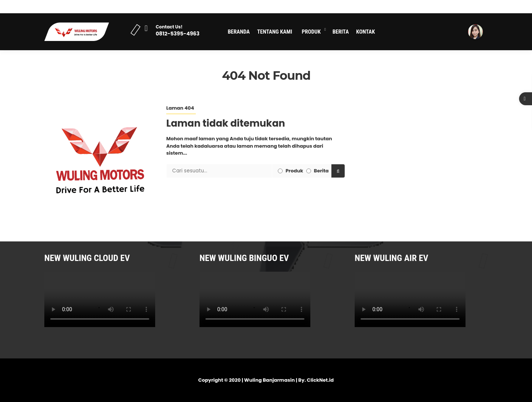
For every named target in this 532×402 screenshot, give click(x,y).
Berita (341, 32)
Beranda (239, 32)
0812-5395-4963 (177, 34)
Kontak (366, 32)
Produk (311, 32)
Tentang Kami (275, 32)
